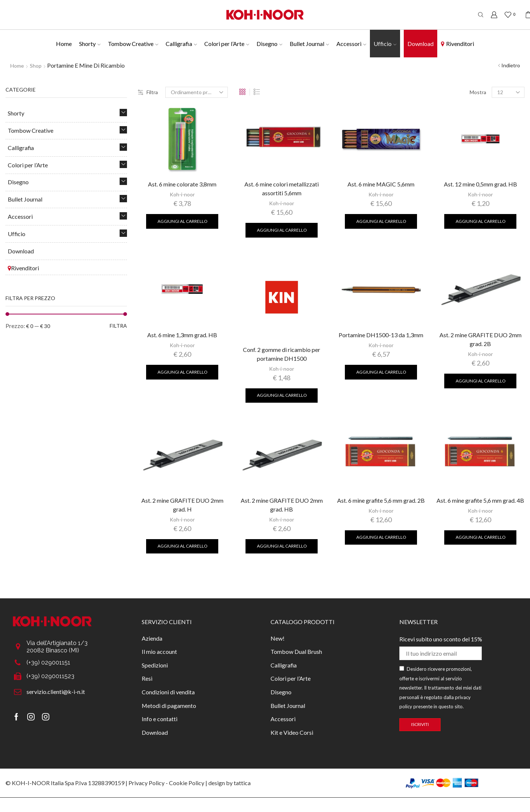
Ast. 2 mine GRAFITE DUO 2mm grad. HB (282, 505)
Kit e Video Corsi (292, 732)
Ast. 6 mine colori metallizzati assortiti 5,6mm (282, 188)
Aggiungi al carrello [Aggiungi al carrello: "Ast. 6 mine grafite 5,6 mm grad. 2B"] (381, 537)
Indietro (511, 65)
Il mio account (159, 651)
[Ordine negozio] (197, 92)
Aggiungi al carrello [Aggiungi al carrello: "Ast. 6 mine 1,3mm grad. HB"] (182, 372)
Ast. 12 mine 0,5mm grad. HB (480, 184)
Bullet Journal (309, 44)
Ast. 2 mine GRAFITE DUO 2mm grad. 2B (480, 339)
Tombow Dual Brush (296, 651)
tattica (242, 783)
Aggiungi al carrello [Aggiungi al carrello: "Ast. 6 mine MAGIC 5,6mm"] (381, 221)
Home (64, 44)
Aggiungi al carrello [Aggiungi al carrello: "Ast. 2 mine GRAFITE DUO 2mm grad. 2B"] (480, 381)
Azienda (152, 638)
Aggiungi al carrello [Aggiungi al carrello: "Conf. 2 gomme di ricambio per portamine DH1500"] (282, 395)
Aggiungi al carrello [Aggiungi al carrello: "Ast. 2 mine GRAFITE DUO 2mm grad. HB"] (282, 546)
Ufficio (385, 44)
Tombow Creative (133, 44)
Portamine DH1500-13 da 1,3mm (381, 335)
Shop (36, 66)
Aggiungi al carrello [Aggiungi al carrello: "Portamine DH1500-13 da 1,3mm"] (381, 372)
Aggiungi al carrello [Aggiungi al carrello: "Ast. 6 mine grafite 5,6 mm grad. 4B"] (480, 537)
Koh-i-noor (182, 194)
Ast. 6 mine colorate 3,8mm (182, 184)
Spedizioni (155, 665)
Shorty (90, 44)
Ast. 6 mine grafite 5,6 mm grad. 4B (480, 500)
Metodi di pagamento (169, 706)
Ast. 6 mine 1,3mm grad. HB (182, 335)
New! (278, 638)
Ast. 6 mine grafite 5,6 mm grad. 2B (381, 500)
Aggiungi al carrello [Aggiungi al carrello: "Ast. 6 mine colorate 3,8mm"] (182, 221)
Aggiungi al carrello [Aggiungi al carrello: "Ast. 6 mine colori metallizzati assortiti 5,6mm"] (282, 230)
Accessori (351, 44)
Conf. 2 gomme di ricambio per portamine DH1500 (282, 354)
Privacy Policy (146, 783)
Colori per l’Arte (227, 44)
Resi (147, 678)
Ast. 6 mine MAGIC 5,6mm (381, 184)
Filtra (148, 92)
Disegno (269, 44)
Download (421, 44)
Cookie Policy (187, 783)
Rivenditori (457, 44)
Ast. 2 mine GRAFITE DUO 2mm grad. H (182, 505)
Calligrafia (181, 44)
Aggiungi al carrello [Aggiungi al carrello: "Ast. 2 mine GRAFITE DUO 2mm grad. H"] (182, 546)
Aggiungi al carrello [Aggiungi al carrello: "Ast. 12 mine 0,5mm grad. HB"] (480, 221)
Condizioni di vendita (168, 692)
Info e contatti (160, 719)
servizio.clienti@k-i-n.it (56, 692)
